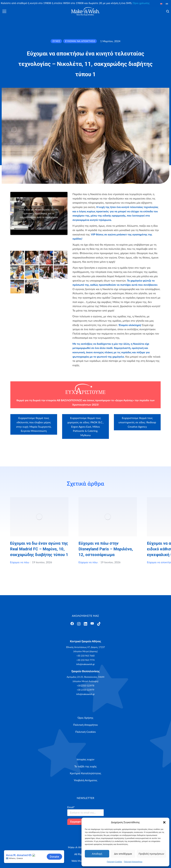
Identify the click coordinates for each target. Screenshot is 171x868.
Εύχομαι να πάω (20, 562)
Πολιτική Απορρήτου (133, 862)
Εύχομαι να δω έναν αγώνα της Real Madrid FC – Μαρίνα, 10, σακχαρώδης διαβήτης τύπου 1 (39, 549)
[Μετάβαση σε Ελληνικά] (167, 4)
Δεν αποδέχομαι (123, 854)
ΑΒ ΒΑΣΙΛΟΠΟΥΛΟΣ (69, 400)
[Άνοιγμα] (4, 11)
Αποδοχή (97, 854)
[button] (164, 822)
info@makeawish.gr (85, 664)
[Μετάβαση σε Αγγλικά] (161, 4)
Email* (71, 807)
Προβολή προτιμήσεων (151, 854)
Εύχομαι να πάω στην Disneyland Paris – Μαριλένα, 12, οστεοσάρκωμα (106, 549)
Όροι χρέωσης (141, 3)
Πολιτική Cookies (115, 862)
